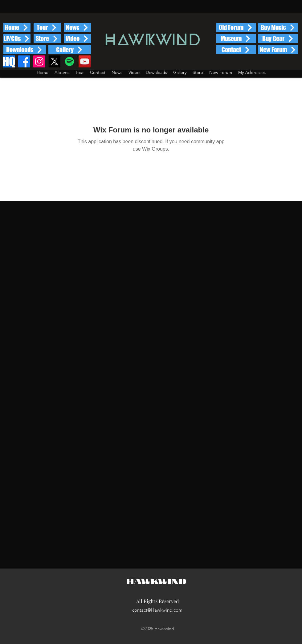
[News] (77, 27)
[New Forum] (278, 50)
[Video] (77, 38)
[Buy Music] (278, 27)
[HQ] (9, 61)
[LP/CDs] (17, 38)
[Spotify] (69, 61)
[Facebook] (24, 61)
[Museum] (236, 38)
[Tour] (47, 27)
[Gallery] (70, 50)
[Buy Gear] (278, 38)
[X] (54, 61)
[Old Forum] (236, 27)
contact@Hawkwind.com (157, 610)
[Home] (17, 27)
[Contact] (236, 50)
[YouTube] (85, 61)
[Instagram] (39, 61)
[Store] (47, 38)
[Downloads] (25, 50)
